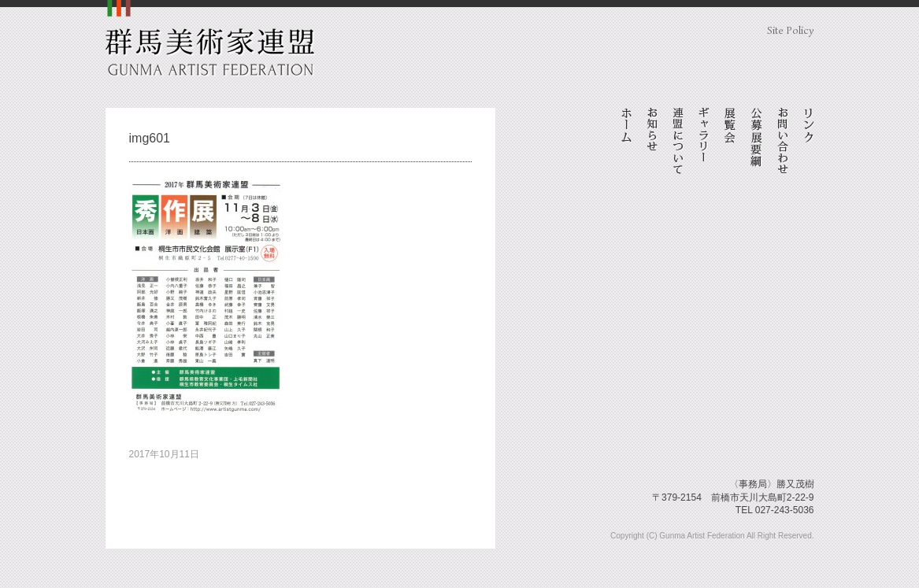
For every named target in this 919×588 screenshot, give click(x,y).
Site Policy (791, 30)
